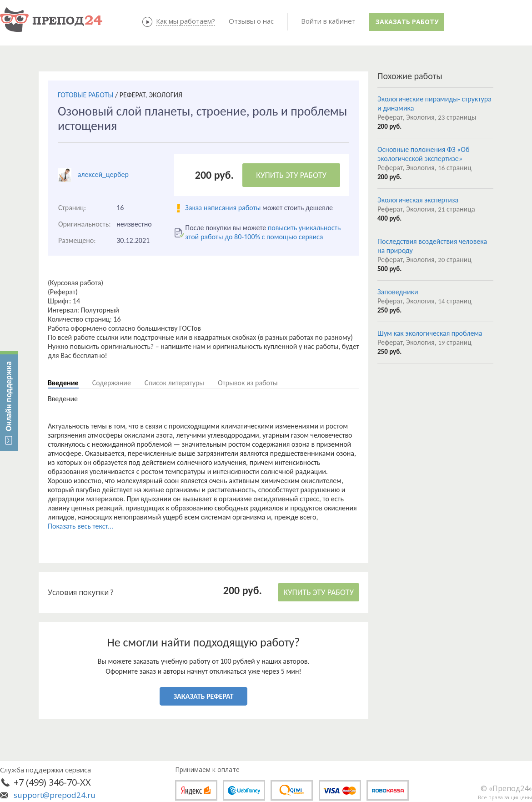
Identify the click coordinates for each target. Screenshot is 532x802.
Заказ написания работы (223, 208)
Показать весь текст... (80, 526)
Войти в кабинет (328, 21)
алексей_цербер (103, 174)
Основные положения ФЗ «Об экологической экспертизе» (423, 154)
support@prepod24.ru (55, 795)
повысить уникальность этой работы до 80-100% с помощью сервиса (263, 232)
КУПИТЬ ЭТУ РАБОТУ (291, 175)
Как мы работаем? (186, 21)
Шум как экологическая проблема (430, 333)
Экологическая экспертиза (418, 200)
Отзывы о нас (251, 21)
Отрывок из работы (248, 383)
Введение (63, 383)
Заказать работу (407, 22)
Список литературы (174, 383)
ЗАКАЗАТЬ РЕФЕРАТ (204, 696)
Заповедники (398, 292)
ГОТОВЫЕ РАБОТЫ (85, 95)
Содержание (112, 383)
